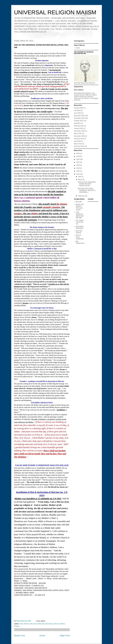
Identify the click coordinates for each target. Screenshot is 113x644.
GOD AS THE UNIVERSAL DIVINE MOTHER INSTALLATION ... (87, 184)
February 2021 (79, 126)
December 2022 (79, 116)
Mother (63, 624)
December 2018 (79, 136)
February (81, 196)
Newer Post (20, 636)
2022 (78, 159)
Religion (17, 626)
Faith (31, 624)
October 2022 (79, 121)
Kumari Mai (37, 624)
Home (42, 636)
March (80, 180)
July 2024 (77, 110)
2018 (78, 168)
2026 (78, 153)
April (80, 177)
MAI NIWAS (79, 90)
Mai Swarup (49, 624)
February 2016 (79, 139)
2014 (78, 174)
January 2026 (79, 108)
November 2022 (79, 118)
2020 (78, 165)
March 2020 (78, 133)
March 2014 (78, 144)
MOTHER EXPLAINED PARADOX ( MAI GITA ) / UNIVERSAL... (87, 190)
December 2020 (79, 131)
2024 (78, 156)
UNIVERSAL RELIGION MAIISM (55, 12)
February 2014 (79, 146)
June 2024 (78, 113)
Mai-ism (57, 624)
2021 (78, 162)
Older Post (65, 636)
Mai (43, 624)
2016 (78, 171)
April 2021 (77, 123)
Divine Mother (24, 624)
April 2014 (77, 141)
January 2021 (79, 128)
